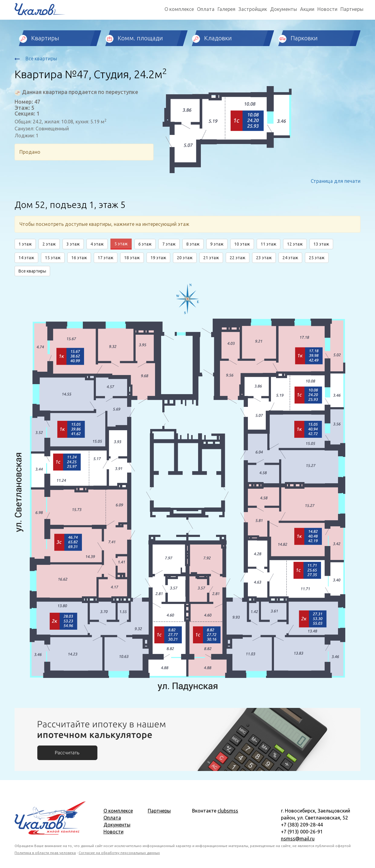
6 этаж (145, 244)
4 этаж (97, 244)
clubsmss (228, 811)
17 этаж (106, 258)
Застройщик (253, 9)
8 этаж (193, 244)
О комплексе (179, 9)
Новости (327, 9)
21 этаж (211, 258)
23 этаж (264, 258)
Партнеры (352, 9)
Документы (284, 9)
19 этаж (158, 258)
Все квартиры (36, 59)
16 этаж (79, 258)
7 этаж (169, 244)
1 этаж (25, 244)
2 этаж (49, 244)
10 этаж (242, 244)
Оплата (206, 9)
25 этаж (317, 258)
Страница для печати (336, 181)
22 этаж (238, 258)
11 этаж (269, 244)
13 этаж (321, 244)
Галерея (226, 9)
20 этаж (185, 258)
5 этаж (121, 244)
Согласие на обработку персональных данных (119, 853)
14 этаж (26, 258)
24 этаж (290, 258)
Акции (307, 9)
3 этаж (73, 244)
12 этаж (295, 244)
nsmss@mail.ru (298, 839)
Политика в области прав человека (45, 853)
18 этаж (132, 258)
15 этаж (53, 258)
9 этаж (217, 244)
